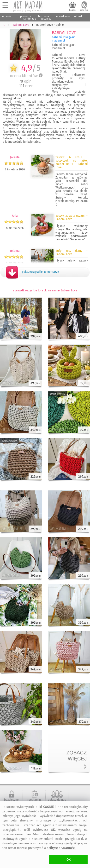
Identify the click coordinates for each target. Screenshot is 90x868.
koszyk (73, 10)
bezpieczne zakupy (11, 801)
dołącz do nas (57, 800)
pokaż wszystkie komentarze (40, 272)
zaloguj (84, 10)
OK (69, 860)
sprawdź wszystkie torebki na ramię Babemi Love (45, 290)
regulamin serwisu (34, 801)
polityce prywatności (61, 848)
